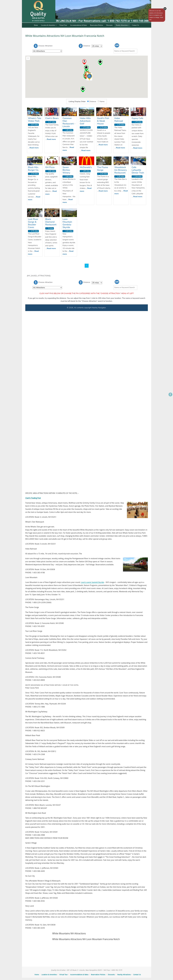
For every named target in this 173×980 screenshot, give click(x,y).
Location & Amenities (49, 975)
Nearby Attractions (124, 975)
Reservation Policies (98, 975)
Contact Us (137, 975)
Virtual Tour (64, 975)
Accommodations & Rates (79, 975)
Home (37, 975)
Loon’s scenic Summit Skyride (92, 582)
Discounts (111, 975)
